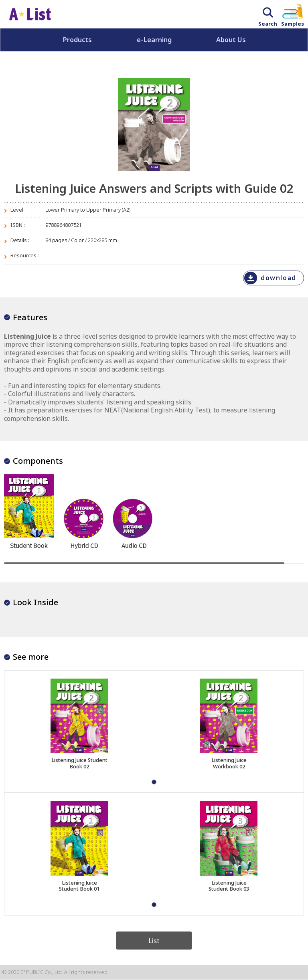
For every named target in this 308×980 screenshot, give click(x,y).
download (278, 278)
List (154, 941)
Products (77, 39)
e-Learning (154, 39)
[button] (154, 782)
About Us (231, 39)
